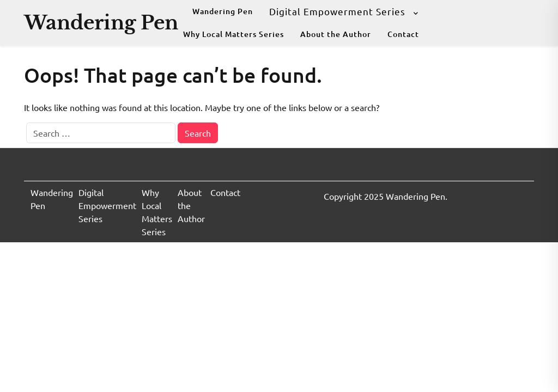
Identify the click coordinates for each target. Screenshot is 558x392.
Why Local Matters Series (233, 34)
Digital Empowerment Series (337, 11)
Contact (403, 34)
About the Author (336, 34)
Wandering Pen (101, 23)
